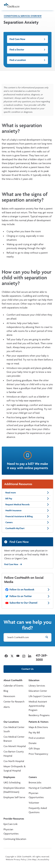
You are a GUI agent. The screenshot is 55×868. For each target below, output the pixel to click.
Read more (27, 493)
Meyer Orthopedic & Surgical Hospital (15, 769)
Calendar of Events (13, 686)
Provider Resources (14, 819)
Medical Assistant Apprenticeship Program (38, 706)
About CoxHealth (13, 680)
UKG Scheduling (12, 783)
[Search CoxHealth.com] (27, 637)
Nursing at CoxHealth (40, 788)
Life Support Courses (40, 696)
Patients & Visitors (39, 722)
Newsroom (9, 696)
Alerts (7, 707)
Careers (27, 522)
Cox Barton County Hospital (14, 754)
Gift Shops (34, 749)
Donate (33, 743)
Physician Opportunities (36, 795)
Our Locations (11, 722)
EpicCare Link (10, 824)
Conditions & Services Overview (23, 16)
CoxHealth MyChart (27, 528)
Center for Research (14, 702)
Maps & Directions (38, 727)
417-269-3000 (42, 657)
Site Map (32, 860)
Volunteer (34, 803)
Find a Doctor (27, 50)
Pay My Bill (34, 733)
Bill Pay (27, 499)
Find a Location (27, 60)
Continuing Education (15, 839)
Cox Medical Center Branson (14, 739)
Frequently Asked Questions (38, 810)
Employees (9, 777)
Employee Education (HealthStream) (14, 790)
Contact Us (28, 669)
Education (34, 680)
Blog (6, 691)
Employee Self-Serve (14, 797)
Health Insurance (27, 510)
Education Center (38, 691)
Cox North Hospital (14, 761)
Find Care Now (27, 39)
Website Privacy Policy (16, 860)
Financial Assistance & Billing (27, 516)
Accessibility (44, 860)
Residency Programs (39, 715)
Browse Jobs (35, 783)
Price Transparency (38, 754)
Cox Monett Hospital (15, 746)
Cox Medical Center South (14, 729)
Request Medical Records (27, 505)
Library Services (37, 686)
